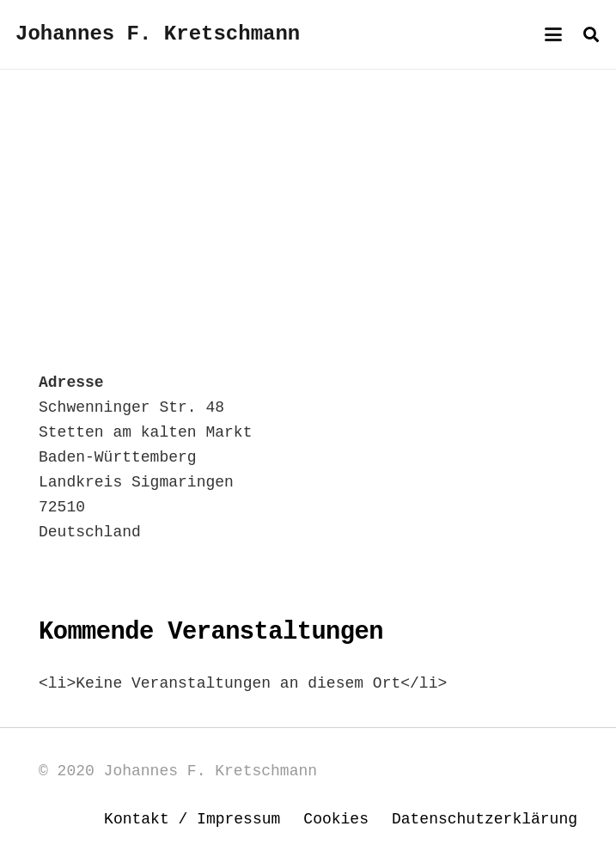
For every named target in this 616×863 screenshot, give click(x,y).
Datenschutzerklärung (485, 819)
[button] (554, 34)
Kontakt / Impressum (192, 819)
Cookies (336, 819)
